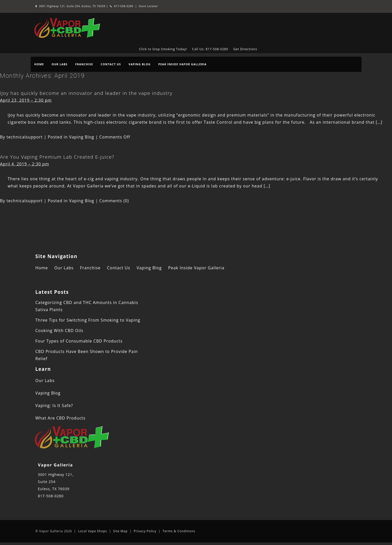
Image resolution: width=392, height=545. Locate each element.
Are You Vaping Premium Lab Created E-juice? (57, 157)
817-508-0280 (122, 6)
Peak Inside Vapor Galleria (182, 64)
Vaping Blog (140, 64)
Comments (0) (114, 201)
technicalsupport (25, 137)
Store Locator (148, 6)
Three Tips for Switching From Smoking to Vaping (88, 320)
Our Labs (59, 64)
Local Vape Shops (92, 531)
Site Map (121, 531)
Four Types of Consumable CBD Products (79, 341)
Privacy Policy (145, 531)
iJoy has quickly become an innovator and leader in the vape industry (86, 93)
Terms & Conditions (179, 531)
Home (39, 64)
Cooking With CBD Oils (59, 331)
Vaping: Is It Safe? (54, 405)
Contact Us (111, 64)
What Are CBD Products (61, 418)
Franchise (84, 64)
